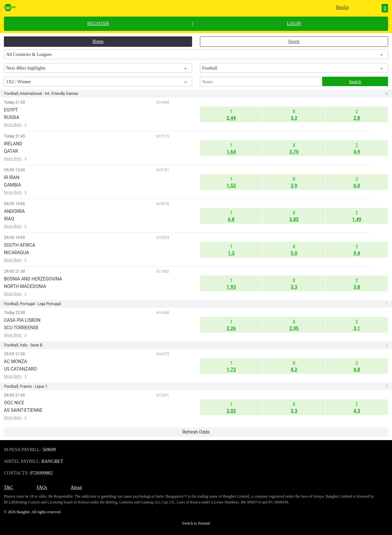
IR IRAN (12, 177)
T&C (9, 487)
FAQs (42, 487)
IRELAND (13, 144)
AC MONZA (15, 361)
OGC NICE (14, 403)
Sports (294, 41)
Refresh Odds (196, 432)
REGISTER (98, 24)
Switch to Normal (196, 523)
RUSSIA (12, 117)
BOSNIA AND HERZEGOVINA (33, 279)
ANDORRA (14, 211)
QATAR (11, 151)
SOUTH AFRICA (20, 245)
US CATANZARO (20, 369)
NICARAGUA (16, 253)
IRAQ (9, 219)
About (76, 487)
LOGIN (294, 24)
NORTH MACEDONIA (25, 286)
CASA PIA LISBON (22, 320)
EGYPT (11, 110)
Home (98, 41)
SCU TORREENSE (21, 328)
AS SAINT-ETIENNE (23, 410)
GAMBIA (13, 185)
